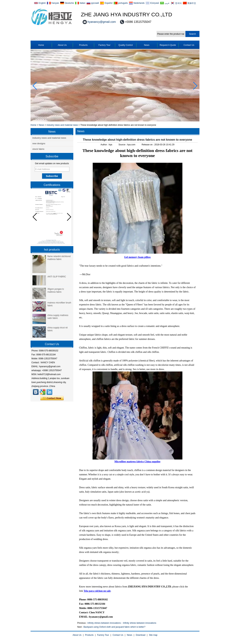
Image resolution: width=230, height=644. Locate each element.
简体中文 (192, 3)
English (42, 3)
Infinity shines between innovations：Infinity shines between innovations (122, 623)
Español (108, 3)
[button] (195, 86)
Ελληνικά (155, 3)
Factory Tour (104, 45)
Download (141, 635)
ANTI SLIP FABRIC (57, 277)
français (55, 3)
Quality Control (126, 45)
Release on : (148, 145)
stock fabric (38, 149)
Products (83, 45)
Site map (153, 635)
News (147, 45)
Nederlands (139, 3)
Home (41, 45)
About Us (62, 45)
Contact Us (189, 45)
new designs (39, 144)
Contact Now (52, 398)
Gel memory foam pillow (137, 257)
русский (95, 3)
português (123, 3)
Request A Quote (168, 45)
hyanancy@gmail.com (102, 22)
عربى (167, 3)
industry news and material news (62, 125)
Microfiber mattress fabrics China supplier (138, 462)
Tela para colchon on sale (97, 591)
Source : (123, 145)
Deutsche (69, 3)
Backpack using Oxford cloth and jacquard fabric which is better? (114, 627)
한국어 (178, 3)
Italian (82, 3)
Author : (105, 145)
